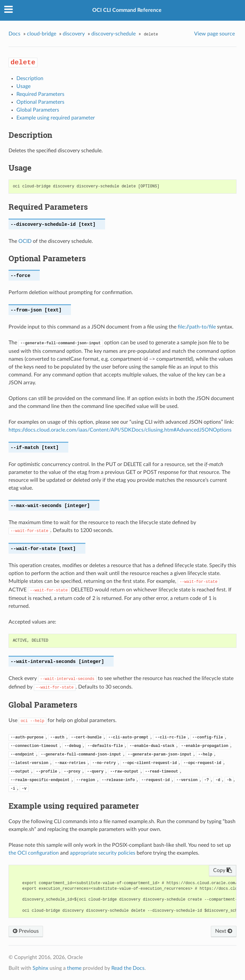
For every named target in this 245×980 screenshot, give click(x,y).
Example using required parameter (56, 118)
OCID (25, 241)
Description (30, 78)
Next (224, 931)
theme (74, 968)
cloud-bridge (42, 34)
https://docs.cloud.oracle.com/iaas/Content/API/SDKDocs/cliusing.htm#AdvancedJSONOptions (120, 430)
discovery (74, 34)
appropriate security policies (103, 853)
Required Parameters (40, 94)
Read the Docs (128, 968)
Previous (26, 931)
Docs (14, 34)
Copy (223, 870)
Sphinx (40, 968)
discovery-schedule (113, 34)
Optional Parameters (40, 102)
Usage (23, 86)
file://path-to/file (197, 327)
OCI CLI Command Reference (127, 10)
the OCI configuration (34, 853)
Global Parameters (38, 110)
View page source (214, 34)
